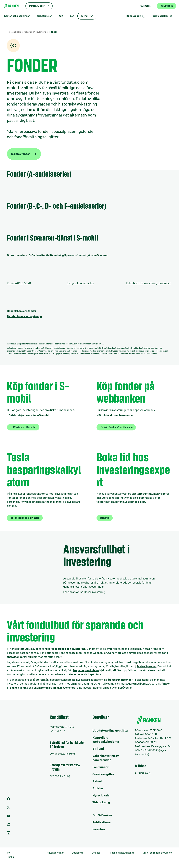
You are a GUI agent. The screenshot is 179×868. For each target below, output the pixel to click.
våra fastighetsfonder (119, 680)
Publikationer (102, 822)
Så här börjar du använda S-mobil (29, 415)
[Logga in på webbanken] (166, 6)
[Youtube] (9, 817)
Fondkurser (100, 767)
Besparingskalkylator (86, 670)
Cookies (96, 853)
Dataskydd (78, 853)
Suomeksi (146, 6)
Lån (72, 16)
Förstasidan (14, 32)
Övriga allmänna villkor (80, 283)
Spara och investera (35, 32)
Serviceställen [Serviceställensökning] (163, 16)
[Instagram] (9, 834)
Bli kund (98, 749)
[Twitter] (9, 808)
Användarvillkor (55, 853)
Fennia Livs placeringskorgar (24, 316)
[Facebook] (9, 800)
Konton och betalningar (17, 16)
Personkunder (37, 6)
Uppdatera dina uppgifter (110, 731)
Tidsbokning (101, 803)
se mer (85, 16)
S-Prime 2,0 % (143, 773)
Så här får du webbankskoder (116, 415)
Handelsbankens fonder (22, 311)
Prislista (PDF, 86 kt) (19, 283)
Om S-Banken (102, 815)
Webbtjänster (44, 16)
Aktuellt (98, 781)
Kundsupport (136, 16)
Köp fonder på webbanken (116, 427)
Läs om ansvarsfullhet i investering (84, 592)
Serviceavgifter (103, 774)
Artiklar (98, 788)
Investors (99, 830)
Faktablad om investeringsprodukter (149, 283)
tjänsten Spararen (97, 255)
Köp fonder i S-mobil (25, 427)
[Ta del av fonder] (24, 154)
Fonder (53, 32)
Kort (61, 16)
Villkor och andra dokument (157, 853)
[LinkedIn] (9, 825)
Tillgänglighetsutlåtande (121, 853)
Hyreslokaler (102, 796)
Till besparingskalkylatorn (25, 518)
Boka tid (105, 518)
